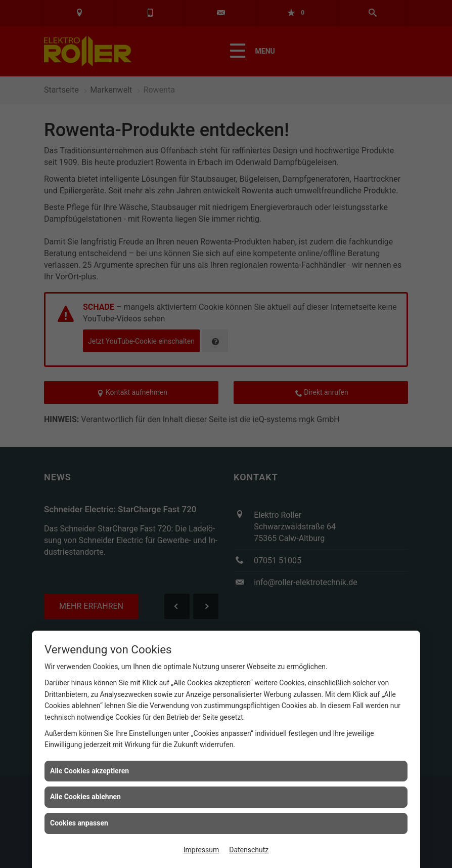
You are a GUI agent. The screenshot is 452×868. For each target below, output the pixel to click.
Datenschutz (249, 850)
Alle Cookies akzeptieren (89, 771)
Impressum (201, 850)
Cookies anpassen (79, 823)
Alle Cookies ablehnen (85, 797)
